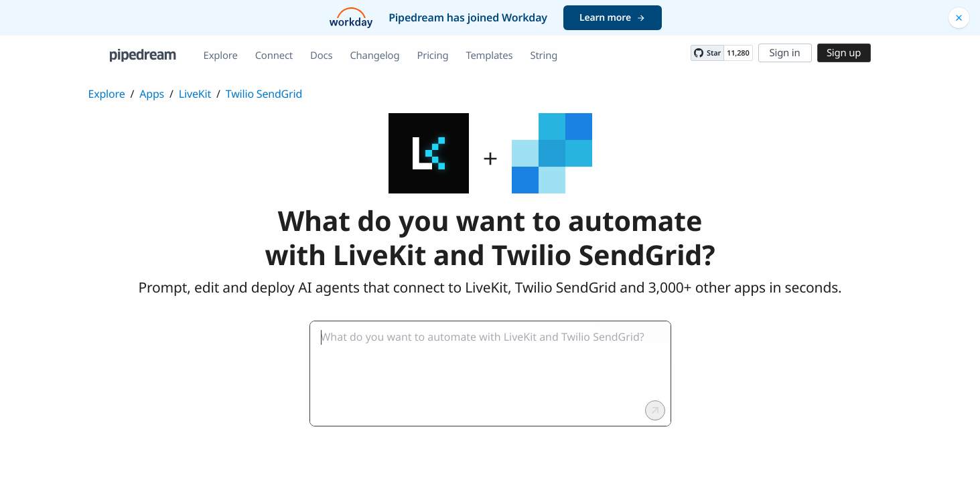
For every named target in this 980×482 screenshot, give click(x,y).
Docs (321, 56)
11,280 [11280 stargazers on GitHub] (738, 53)
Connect (274, 56)
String (544, 56)
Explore (221, 56)
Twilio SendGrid (264, 94)
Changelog (374, 56)
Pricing (432, 56)
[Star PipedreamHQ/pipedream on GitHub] (707, 53)
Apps (152, 94)
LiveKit (195, 94)
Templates (489, 56)
